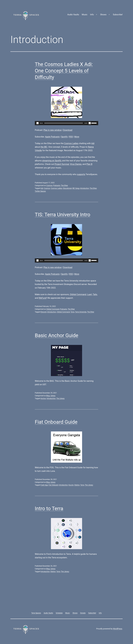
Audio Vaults (73, 15)
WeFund (42, 298)
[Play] (38, 123)
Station (77, 485)
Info (92, 15)
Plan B (89, 164)
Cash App (44, 485)
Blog (48, 396)
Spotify (64, 137)
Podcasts (57, 185)
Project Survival (62, 164)
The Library (60, 398)
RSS (71, 137)
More (77, 137)
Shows (103, 15)
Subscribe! (118, 15)
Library (53, 396)
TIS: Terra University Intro (62, 215)
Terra (72, 312)
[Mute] (90, 123)
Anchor (43, 398)
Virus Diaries (76, 164)
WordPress (118, 629)
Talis (95, 294)
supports (81, 174)
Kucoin (71, 485)
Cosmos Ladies (71, 143)
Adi (93, 143)
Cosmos (49, 185)
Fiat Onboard (53, 485)
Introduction (84, 188)
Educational (67, 188)
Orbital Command (78, 294)
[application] (66, 123)
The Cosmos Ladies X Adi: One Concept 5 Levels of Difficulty (64, 71)
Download (68, 130)
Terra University (81, 312)
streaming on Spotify (52, 161)
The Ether (64, 185)
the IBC (44, 147)
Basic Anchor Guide (57, 335)
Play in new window (52, 130)
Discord (44, 312)
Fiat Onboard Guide (56, 422)
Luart (89, 294)
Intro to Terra (49, 508)
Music (85, 15)
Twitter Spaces (40, 191)
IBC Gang (76, 188)
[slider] (64, 123)
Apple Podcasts (52, 137)
